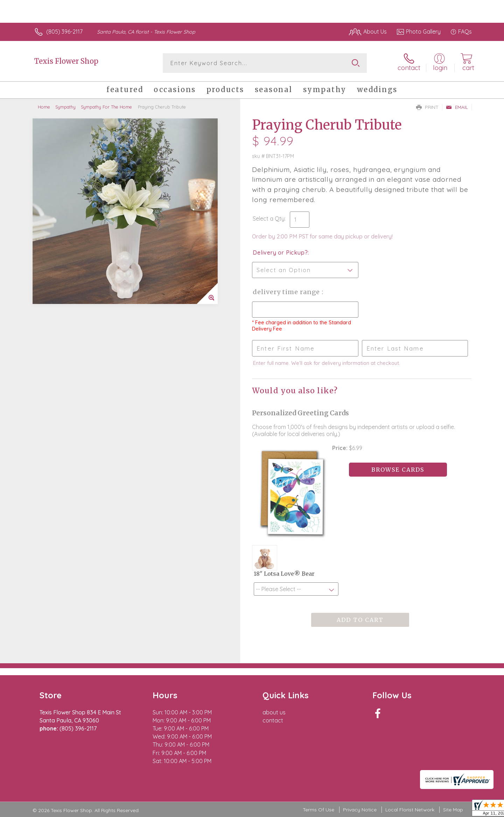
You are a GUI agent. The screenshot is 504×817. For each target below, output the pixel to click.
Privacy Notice (360, 810)
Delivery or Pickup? (280, 252)
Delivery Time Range (287, 292)
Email (457, 107)
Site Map (453, 810)
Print (427, 107)
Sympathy (65, 107)
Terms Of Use (318, 810)
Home (44, 107)
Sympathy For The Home (106, 107)
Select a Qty (269, 219)
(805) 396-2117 (64, 32)
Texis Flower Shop (66, 61)
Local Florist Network (410, 810)
